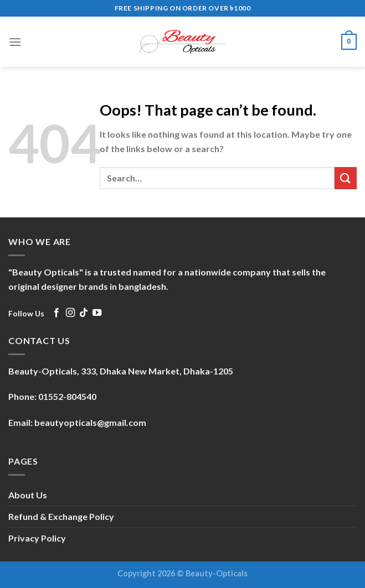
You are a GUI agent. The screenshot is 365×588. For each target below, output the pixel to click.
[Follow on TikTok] (84, 313)
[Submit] (346, 178)
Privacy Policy (37, 538)
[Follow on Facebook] (56, 313)
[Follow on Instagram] (70, 313)
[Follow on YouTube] (97, 313)
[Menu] (15, 42)
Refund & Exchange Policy (61, 516)
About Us (28, 495)
